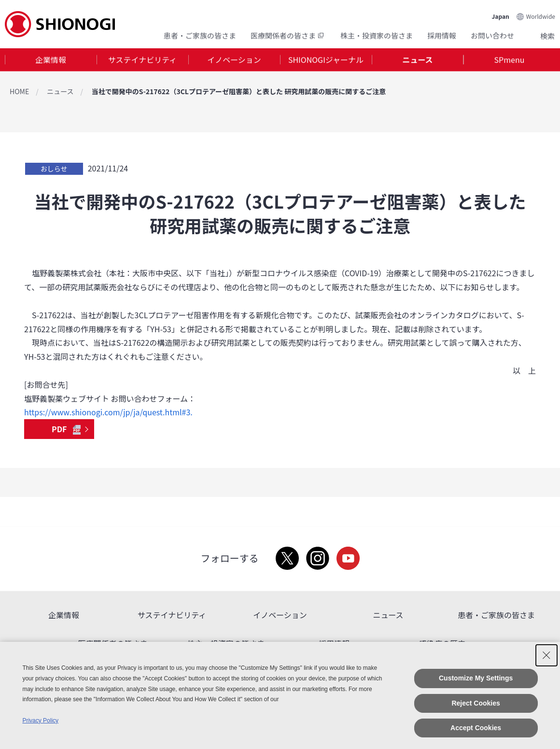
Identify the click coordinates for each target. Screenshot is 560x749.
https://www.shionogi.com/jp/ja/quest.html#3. (108, 412)
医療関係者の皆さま (288, 35)
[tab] (51, 60)
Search (536, 35)
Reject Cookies (476, 703)
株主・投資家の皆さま (377, 35)
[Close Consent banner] (546, 655)
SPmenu (510, 60)
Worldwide (541, 15)
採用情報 (442, 35)
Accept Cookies (476, 728)
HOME (19, 91)
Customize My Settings (476, 678)
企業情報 (51, 60)
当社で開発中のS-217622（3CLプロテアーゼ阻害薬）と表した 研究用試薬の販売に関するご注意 (239, 91)
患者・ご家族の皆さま (200, 35)
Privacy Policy (40, 721)
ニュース (417, 60)
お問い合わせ (492, 35)
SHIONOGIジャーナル (326, 60)
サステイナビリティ (142, 60)
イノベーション (234, 60)
